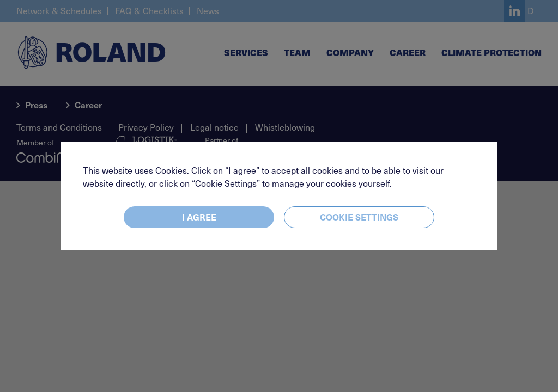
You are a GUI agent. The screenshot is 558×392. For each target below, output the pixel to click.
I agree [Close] (199, 217)
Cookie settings (359, 217)
